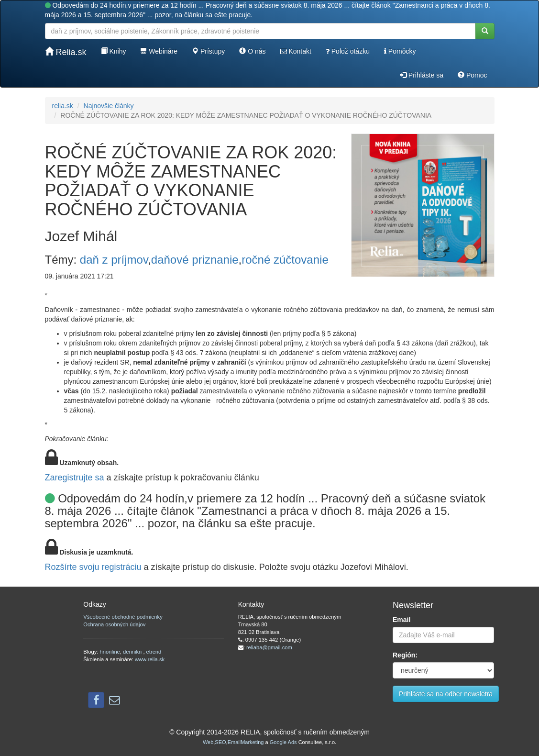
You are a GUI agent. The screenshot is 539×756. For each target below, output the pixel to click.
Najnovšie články (109, 106)
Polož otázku (348, 51)
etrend (154, 652)
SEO (220, 742)
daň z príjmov (114, 260)
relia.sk (63, 106)
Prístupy (208, 51)
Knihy (114, 51)
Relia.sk (66, 52)
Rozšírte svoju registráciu (93, 567)
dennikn (133, 652)
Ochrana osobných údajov (114, 624)
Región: (405, 655)
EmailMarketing (246, 742)
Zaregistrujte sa (75, 478)
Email (401, 620)
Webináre (159, 51)
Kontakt (296, 51)
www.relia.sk (150, 659)
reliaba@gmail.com (269, 647)
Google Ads (283, 742)
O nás (252, 51)
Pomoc (472, 75)
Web (208, 742)
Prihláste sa (422, 75)
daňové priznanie (195, 260)
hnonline (110, 652)
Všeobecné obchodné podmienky (123, 617)
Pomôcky (400, 51)
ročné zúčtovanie (285, 260)
